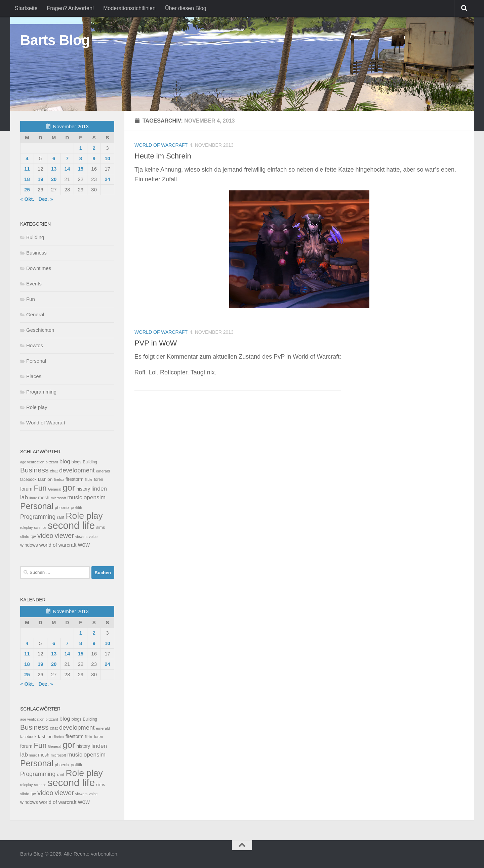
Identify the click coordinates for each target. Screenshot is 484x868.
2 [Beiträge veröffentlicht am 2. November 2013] (94, 148)
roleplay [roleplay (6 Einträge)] (26, 528)
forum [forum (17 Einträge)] (26, 489)
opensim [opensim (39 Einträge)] (95, 497)
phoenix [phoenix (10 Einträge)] (62, 508)
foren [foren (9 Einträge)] (98, 479)
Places (34, 376)
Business (36, 253)
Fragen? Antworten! (71, 8)
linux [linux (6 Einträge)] (33, 498)
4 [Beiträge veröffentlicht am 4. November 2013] (27, 158)
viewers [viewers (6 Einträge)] (81, 537)
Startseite (26, 8)
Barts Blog (55, 40)
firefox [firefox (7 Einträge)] (59, 479)
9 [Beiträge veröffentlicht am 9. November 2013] (94, 158)
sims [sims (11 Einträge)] (100, 528)
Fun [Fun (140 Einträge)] (40, 488)
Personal (36, 361)
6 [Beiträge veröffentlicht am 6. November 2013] (54, 158)
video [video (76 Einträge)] (45, 536)
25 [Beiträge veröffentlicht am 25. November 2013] (27, 190)
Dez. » (46, 199)
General (35, 314)
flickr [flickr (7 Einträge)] (89, 479)
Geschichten (40, 330)
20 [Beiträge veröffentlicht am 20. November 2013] (54, 179)
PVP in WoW (156, 343)
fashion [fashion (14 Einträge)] (45, 479)
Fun (31, 299)
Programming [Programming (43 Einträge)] (38, 517)
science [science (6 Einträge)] (40, 528)
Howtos (35, 345)
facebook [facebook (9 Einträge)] (28, 479)
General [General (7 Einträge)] (55, 489)
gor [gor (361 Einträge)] (69, 488)
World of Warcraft (161, 145)
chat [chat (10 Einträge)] (54, 471)
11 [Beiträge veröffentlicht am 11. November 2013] (27, 169)
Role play (37, 407)
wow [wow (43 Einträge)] (84, 545)
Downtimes (39, 268)
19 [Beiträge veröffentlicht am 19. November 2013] (41, 179)
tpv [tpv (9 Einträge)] (33, 537)
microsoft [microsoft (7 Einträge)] (58, 498)
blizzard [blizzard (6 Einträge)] (52, 462)
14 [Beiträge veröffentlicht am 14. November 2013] (67, 169)
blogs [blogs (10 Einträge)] (76, 462)
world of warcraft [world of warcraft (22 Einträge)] (58, 545)
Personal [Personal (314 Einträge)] (37, 506)
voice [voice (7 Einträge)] (93, 537)
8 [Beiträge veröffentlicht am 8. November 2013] (81, 158)
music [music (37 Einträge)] (75, 497)
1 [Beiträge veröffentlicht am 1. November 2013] (81, 148)
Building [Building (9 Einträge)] (90, 462)
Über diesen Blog (186, 8)
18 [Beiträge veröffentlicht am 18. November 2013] (27, 179)
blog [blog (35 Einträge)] (65, 462)
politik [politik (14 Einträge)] (76, 508)
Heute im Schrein (163, 156)
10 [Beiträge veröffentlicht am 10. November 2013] (107, 158)
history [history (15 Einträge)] (83, 489)
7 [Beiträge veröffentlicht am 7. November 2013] (67, 158)
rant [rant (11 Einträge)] (61, 517)
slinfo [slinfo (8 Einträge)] (25, 537)
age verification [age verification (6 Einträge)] (32, 462)
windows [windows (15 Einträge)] (29, 545)
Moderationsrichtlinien (129, 8)
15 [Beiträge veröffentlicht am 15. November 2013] (80, 169)
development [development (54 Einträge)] (77, 470)
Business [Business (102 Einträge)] (34, 470)
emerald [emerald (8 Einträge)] (103, 471)
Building (35, 237)
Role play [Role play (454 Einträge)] (84, 516)
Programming (41, 392)
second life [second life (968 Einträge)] (71, 525)
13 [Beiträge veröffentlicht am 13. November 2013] (54, 169)
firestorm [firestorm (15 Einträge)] (74, 479)
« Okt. (27, 199)
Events (34, 284)
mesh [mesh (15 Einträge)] (44, 498)
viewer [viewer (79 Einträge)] (64, 536)
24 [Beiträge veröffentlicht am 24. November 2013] (107, 179)
